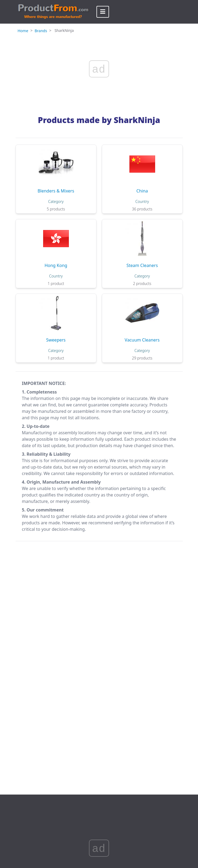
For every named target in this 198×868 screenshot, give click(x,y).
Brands (41, 31)
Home (23, 31)
